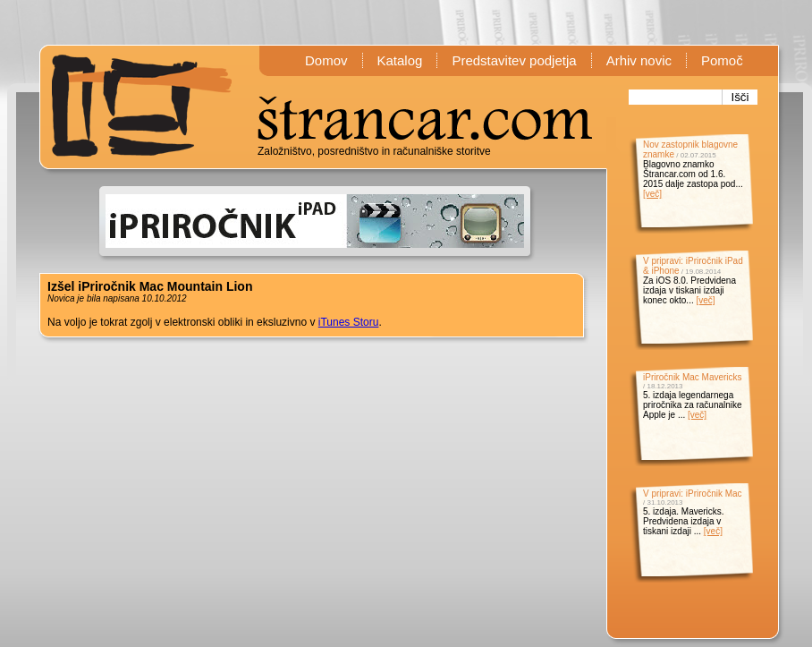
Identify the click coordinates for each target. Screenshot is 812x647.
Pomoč (722, 60)
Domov (326, 60)
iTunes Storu (349, 322)
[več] (652, 194)
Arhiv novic (639, 60)
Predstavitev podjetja (514, 60)
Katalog (400, 60)
